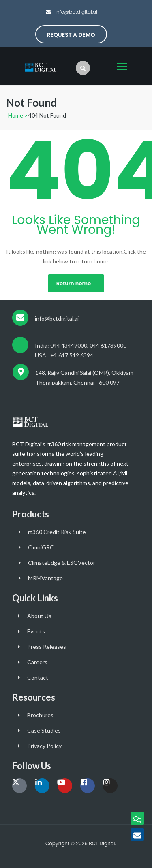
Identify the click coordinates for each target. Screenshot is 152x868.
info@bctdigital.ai (76, 12)
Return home (74, 283)
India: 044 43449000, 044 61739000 (81, 345)
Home (16, 115)
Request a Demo (71, 35)
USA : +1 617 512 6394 (64, 355)
